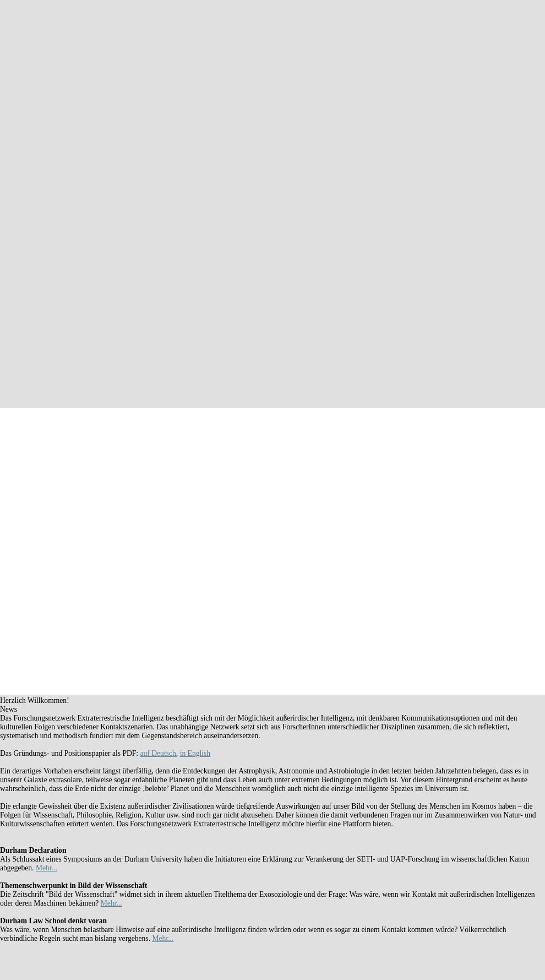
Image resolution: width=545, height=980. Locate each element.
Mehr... (47, 868)
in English (195, 753)
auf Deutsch (158, 753)
